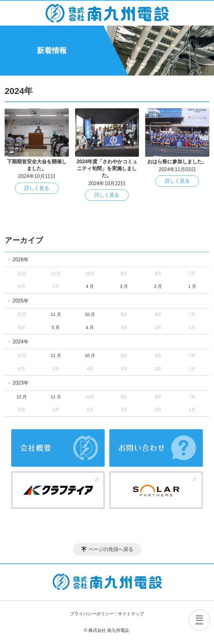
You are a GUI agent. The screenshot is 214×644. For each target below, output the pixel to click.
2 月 (158, 286)
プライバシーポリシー (92, 614)
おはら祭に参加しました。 (177, 162)
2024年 (21, 342)
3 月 (124, 286)
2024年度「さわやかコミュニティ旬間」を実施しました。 (107, 169)
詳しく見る (37, 188)
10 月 (90, 314)
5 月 (56, 327)
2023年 (21, 383)
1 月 (192, 286)
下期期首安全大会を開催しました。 (37, 165)
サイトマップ (131, 614)
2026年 (21, 260)
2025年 (21, 301)
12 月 (22, 397)
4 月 (90, 286)
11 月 (56, 314)
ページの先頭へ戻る (111, 549)
